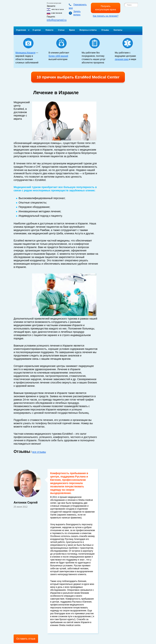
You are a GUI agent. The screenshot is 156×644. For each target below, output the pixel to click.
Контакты (118, 30)
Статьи (61, 30)
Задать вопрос (77, 13)
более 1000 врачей (58, 56)
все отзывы (39, 452)
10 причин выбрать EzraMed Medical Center (78, 77)
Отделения (21, 30)
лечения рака (122, 59)
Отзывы (105, 30)
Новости (49, 30)
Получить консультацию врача (106, 8)
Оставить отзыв (26, 639)
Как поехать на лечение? (106, 16)
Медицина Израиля (25, 53)
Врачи (72, 30)
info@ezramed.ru (57, 20)
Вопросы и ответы (88, 30)
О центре (37, 30)
